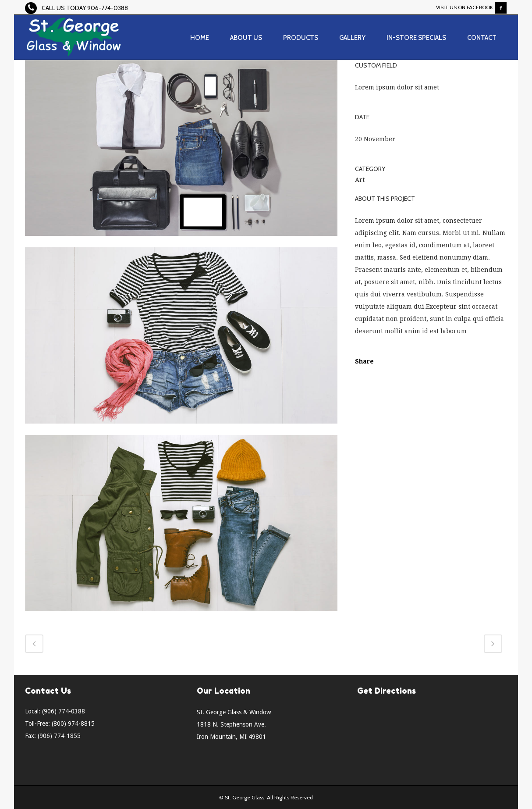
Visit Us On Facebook (465, 7)
